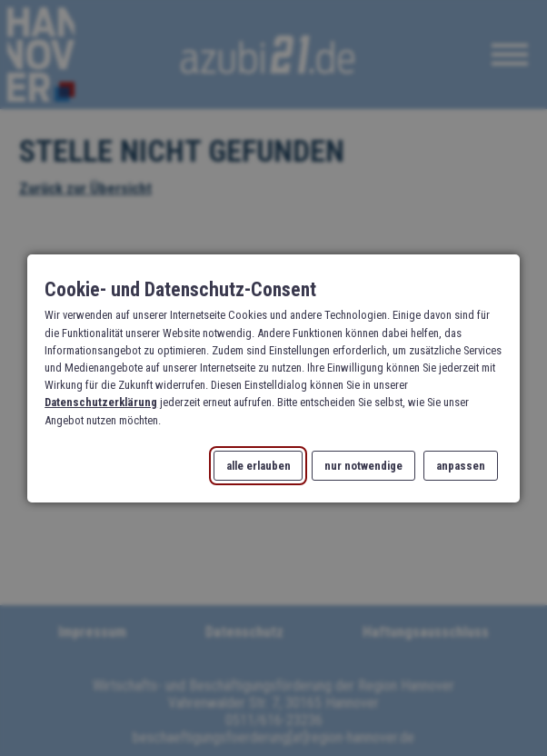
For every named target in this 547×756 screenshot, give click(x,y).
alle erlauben (259, 465)
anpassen (461, 465)
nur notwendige (363, 465)
